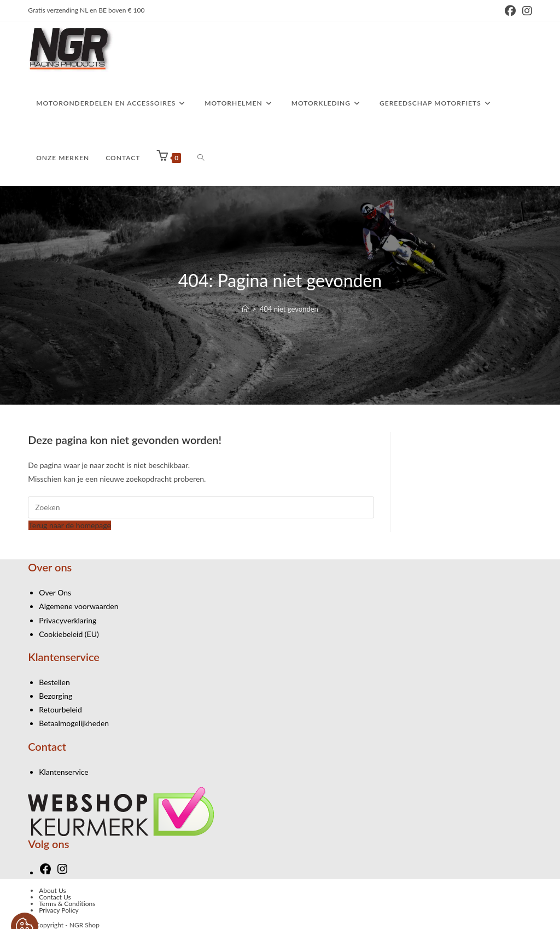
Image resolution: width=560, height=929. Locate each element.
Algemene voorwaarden (78, 606)
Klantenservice (64, 772)
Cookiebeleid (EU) (69, 634)
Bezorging (56, 696)
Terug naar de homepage (70, 525)
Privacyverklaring (68, 620)
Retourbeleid (60, 709)
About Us (52, 890)
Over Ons (55, 592)
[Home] (245, 309)
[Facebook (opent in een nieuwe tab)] (510, 11)
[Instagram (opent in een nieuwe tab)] (526, 11)
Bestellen (54, 682)
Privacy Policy (59, 910)
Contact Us (55, 897)
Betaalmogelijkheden (74, 723)
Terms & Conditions (67, 904)
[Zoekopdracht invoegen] (201, 507)
